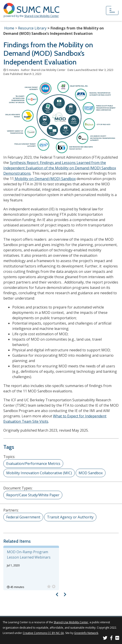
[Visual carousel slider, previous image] (57, 594)
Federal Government (23, 517)
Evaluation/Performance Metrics (33, 464)
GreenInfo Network (86, 633)
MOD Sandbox (91, 473)
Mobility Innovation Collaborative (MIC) (39, 473)
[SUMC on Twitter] (105, 639)
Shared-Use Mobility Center (42, 16)
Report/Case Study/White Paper (33, 495)
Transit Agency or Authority (70, 517)
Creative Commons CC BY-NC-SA (43, 633)
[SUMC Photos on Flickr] (117, 639)
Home (9, 28)
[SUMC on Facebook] (111, 639)
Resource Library (32, 28)
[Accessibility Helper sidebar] (117, 5)
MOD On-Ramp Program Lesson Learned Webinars (29, 555)
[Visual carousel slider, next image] (65, 594)
